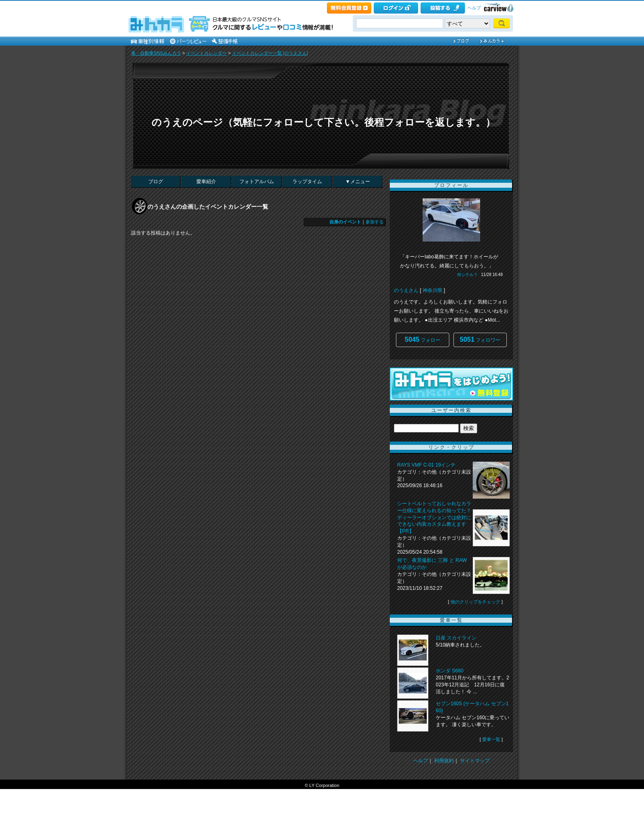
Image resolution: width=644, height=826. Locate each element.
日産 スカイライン (456, 638)
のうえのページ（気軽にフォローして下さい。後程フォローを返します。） (323, 122)
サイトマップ (475, 761)
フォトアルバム (257, 182)
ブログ (156, 182)
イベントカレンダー (206, 53)
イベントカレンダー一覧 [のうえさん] (270, 53)
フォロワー (480, 339)
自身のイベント (345, 222)
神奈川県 (432, 290)
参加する (375, 222)
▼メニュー (358, 182)
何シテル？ (467, 275)
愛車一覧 (491, 739)
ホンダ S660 (450, 671)
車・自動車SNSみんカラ (156, 53)
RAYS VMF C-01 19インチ (426, 465)
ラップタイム (307, 182)
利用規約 (444, 761)
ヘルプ (474, 8)
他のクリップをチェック (475, 602)
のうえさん (406, 290)
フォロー (423, 339)
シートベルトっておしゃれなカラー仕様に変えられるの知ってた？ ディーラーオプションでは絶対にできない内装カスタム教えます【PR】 (434, 517)
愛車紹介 (206, 182)
